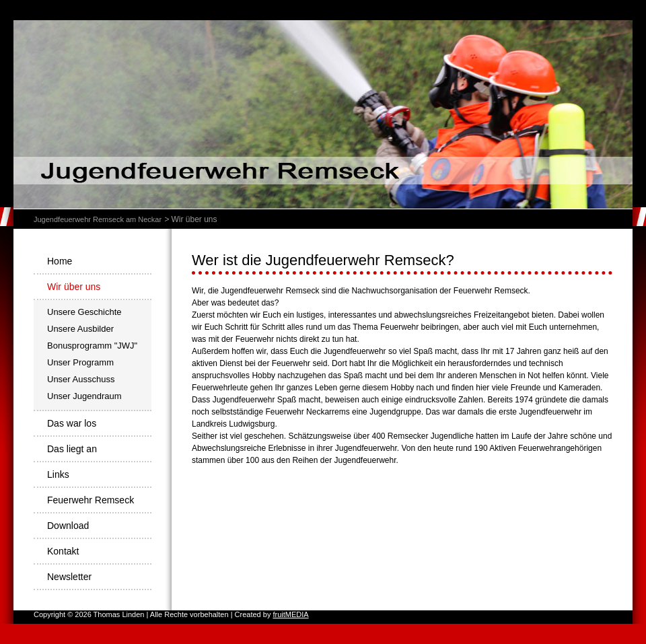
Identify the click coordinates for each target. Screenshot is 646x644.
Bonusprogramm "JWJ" (92, 346)
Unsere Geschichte (84, 312)
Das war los (72, 423)
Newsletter (69, 577)
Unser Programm (80, 362)
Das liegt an (72, 449)
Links (58, 474)
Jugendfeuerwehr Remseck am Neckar (98, 219)
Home (60, 261)
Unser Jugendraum (84, 396)
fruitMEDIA (290, 614)
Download (68, 526)
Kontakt (63, 551)
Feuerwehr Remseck (91, 500)
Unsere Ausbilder (80, 329)
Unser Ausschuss (81, 379)
